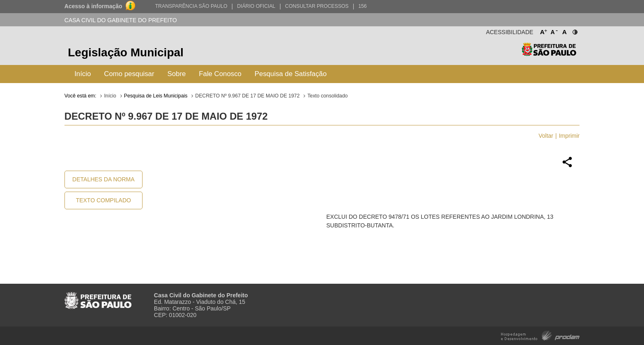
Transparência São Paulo (191, 6)
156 (362, 6)
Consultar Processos (317, 6)
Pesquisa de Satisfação (291, 74)
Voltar (546, 136)
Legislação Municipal (126, 52)
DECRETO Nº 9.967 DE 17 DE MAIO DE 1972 (247, 96)
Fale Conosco (220, 74)
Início (83, 74)
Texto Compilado (103, 200)
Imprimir (569, 136)
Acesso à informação (93, 6)
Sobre (177, 74)
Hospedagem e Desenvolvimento (540, 335)
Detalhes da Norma (103, 179)
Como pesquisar (129, 74)
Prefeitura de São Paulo (549, 54)
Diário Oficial (256, 6)
